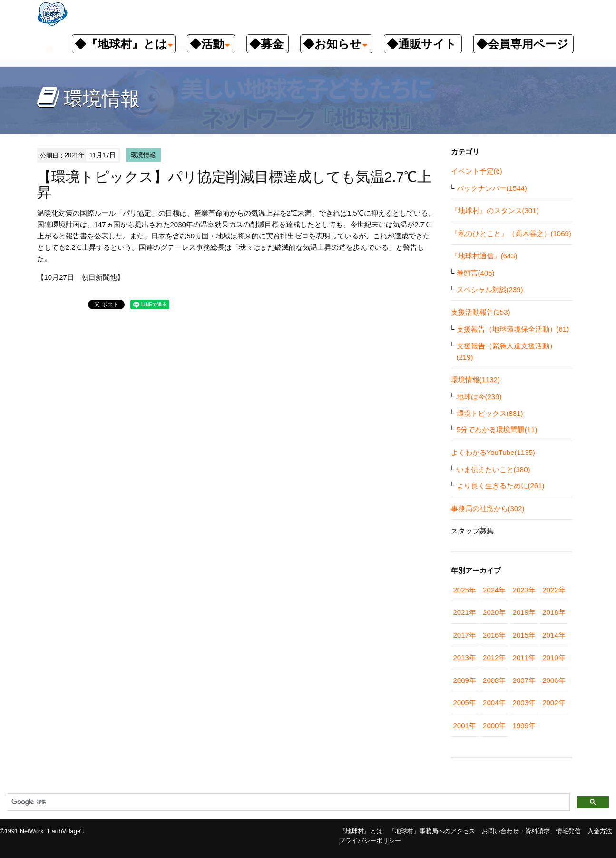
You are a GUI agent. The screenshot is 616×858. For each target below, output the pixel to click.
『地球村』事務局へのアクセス (432, 831)
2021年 (465, 612)
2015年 (524, 635)
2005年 (465, 703)
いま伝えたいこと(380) (494, 469)
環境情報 (143, 155)
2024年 (494, 590)
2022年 (554, 590)
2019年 (524, 612)
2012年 (494, 657)
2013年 (465, 657)
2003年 (524, 703)
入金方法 (600, 831)
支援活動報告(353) (481, 312)
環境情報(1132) (475, 380)
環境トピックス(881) (490, 413)
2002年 (554, 703)
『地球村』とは (361, 831)
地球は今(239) (479, 397)
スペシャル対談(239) (490, 290)
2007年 (524, 680)
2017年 (465, 635)
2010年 (554, 657)
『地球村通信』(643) (484, 256)
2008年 (494, 680)
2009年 (465, 680)
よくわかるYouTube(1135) (493, 452)
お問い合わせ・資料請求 (516, 831)
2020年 (494, 612)
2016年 (494, 635)
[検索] (287, 802)
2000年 (494, 725)
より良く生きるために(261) (501, 486)
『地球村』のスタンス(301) (495, 211)
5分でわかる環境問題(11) (497, 429)
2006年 (554, 680)
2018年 (554, 612)
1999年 (524, 725)
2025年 (465, 590)
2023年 (524, 590)
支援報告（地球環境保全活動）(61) (513, 329)
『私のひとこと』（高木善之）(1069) (511, 233)
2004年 (494, 703)
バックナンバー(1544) (492, 188)
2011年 (524, 657)
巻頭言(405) (476, 273)
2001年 (465, 725)
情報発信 (568, 831)
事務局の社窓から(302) (488, 508)
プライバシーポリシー (370, 841)
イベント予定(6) (477, 171)
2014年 (554, 635)
